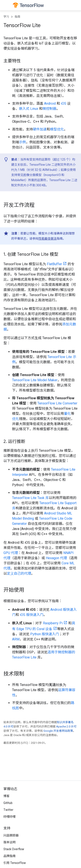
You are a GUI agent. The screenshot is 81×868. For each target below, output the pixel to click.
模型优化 (57, 129)
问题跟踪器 (11, 835)
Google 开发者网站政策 (58, 731)
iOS (64, 103)
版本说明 (10, 842)
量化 (67, 414)
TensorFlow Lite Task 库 (30, 498)
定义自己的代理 (19, 573)
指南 (17, 17)
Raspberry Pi (53, 623)
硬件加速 (40, 129)
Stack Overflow (14, 849)
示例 (22, 142)
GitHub (8, 803)
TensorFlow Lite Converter (57, 403)
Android (50, 103)
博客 (6, 796)
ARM (16, 639)
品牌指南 (10, 856)
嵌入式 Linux (29, 109)
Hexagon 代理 (56, 558)
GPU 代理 (11, 553)
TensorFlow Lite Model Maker (35, 380)
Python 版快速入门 (45, 634)
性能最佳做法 (48, 239)
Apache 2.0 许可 (66, 726)
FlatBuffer (54, 264)
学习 (6, 17)
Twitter (8, 810)
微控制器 (49, 109)
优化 (16, 419)
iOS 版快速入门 (32, 615)
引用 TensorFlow (15, 863)
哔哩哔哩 (10, 817)
